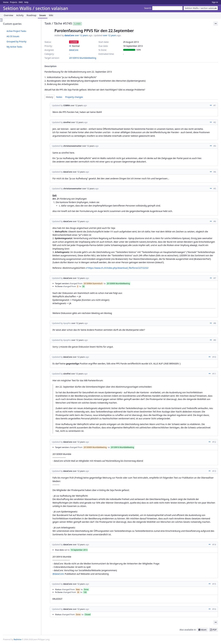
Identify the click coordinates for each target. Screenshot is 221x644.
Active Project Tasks (16, 31)
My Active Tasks (14, 47)
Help (26, 2)
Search (148, 8)
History (49, 97)
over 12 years (81, 35)
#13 (214, 471)
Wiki (51, 15)
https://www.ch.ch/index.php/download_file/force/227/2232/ (118, 268)
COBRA (67, 105)
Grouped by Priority (16, 41)
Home (6, 2)
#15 (214, 584)
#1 (215, 105)
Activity (20, 15)
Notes (59, 97)
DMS (21, 2)
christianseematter (72, 146)
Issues (43, 15)
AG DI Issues (13, 36)
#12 (214, 442)
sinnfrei (67, 122)
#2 (215, 122)
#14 (214, 544)
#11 (214, 374)
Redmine (17, 639)
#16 (214, 609)
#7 (215, 278)
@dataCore (58, 574)
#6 (215, 221)
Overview (9, 15)
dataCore (69, 35)
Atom (204, 630)
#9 (215, 340)
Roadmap (31, 15)
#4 (215, 172)
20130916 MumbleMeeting (83, 58)
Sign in (215, 2)
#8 (215, 323)
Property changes (74, 97)
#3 (215, 146)
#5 (215, 188)
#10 (214, 357)
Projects (14, 2)
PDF (215, 630)
